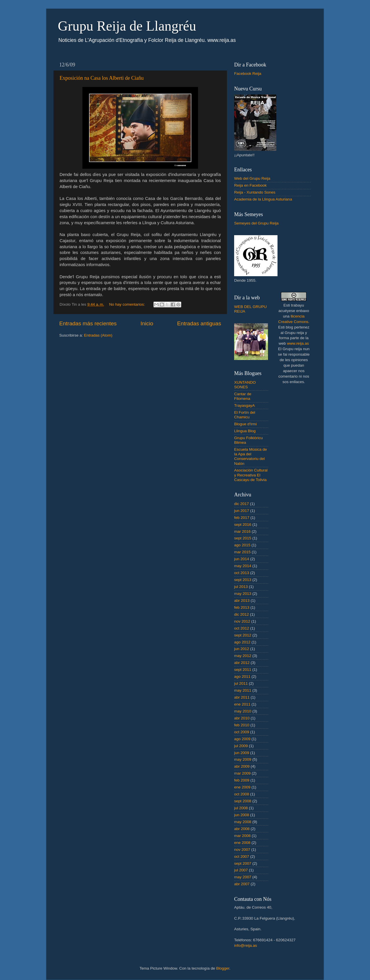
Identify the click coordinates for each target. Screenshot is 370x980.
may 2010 (243, 711)
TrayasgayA (245, 405)
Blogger (223, 968)
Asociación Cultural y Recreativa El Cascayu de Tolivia (251, 475)
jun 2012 (242, 649)
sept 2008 (243, 801)
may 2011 (243, 690)
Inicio (147, 323)
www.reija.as (298, 343)
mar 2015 (242, 552)
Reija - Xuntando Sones (255, 192)
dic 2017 (242, 504)
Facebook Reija (248, 74)
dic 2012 (242, 614)
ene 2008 (242, 843)
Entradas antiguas (199, 323)
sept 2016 (243, 525)
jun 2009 (242, 753)
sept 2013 (243, 580)
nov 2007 (242, 850)
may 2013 (243, 594)
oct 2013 (242, 573)
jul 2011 (241, 683)
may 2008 (243, 822)
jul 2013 (241, 587)
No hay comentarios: (128, 304)
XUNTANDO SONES (245, 385)
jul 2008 (241, 808)
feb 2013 (242, 607)
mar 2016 (242, 531)
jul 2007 (241, 870)
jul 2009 (241, 746)
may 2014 (243, 566)
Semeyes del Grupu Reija (256, 223)
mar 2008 (242, 836)
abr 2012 (242, 663)
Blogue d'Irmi (245, 424)
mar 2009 (242, 773)
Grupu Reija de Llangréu (127, 26)
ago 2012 (242, 642)
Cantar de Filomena (243, 396)
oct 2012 (242, 628)
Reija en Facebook (250, 185)
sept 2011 (243, 670)
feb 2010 (242, 725)
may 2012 (243, 656)
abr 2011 (242, 697)
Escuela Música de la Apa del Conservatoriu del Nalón (250, 456)
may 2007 (243, 877)
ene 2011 (242, 704)
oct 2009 (242, 732)
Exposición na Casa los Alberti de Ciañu (102, 78)
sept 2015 (243, 538)
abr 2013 (242, 601)
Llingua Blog (245, 431)
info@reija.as (246, 945)
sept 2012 (243, 635)
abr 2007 (242, 884)
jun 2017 (242, 511)
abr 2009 (242, 766)
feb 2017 (242, 518)
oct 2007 (242, 856)
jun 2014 (242, 559)
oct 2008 (242, 794)
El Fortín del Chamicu (245, 415)
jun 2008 (242, 815)
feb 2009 (242, 780)
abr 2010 (242, 718)
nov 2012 (242, 621)
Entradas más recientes (88, 323)
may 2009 (243, 759)
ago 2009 (242, 739)
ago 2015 (242, 545)
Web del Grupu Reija (252, 178)
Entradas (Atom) (98, 335)
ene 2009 (242, 787)
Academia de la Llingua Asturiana (263, 199)
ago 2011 (242, 676)
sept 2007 (243, 863)
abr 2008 (242, 829)
